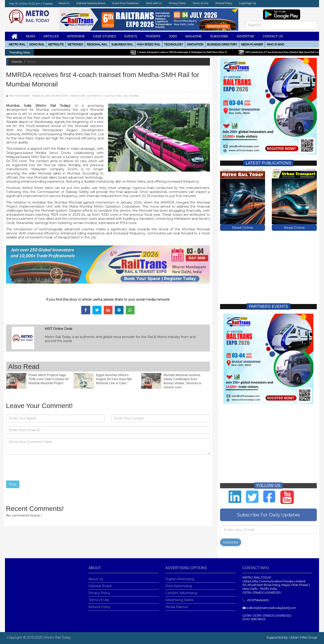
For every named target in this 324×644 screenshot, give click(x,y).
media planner (252, 44)
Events (131, 36)
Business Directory (222, 44)
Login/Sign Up (248, 3)
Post (13, 484)
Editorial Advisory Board (91, 3)
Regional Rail (97, 44)
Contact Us (273, 36)
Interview (76, 36)
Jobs (173, 36)
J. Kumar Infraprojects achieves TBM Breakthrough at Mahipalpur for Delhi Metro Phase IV (189, 52)
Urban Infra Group (303, 637)
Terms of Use (201, 3)
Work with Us (154, 3)
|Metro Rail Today (57, 637)
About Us (64, 3)
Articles (51, 36)
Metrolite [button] (56, 44)
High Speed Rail (149, 44)
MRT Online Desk (18, 96)
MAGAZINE (194, 36)
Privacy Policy (177, 3)
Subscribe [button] (219, 36)
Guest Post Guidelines (125, 3)
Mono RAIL (37, 44)
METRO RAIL (17, 44)
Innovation (195, 44)
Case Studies (105, 36)
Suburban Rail (122, 44)
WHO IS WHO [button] (276, 44)
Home (17, 62)
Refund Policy (224, 3)
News (31, 36)
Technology (174, 44)
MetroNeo (75, 44)
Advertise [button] (246, 36)
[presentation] (40, 468)
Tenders (153, 36)
